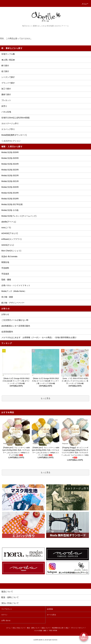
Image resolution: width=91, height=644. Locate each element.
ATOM (55, 631)
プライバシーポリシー (78, 628)
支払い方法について (19, 628)
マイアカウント (7, 609)
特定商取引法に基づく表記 (60, 628)
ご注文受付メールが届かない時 (15, 320)
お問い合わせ (6, 620)
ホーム (8, 628)
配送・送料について (33, 628)
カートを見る (51, 615)
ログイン (4, 615)
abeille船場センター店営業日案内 (16, 326)
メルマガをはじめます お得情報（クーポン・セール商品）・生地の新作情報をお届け (39, 337)
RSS (51, 631)
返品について (46, 628)
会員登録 (50, 609)
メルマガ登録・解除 (40, 631)
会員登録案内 (7, 332)
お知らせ (5, 314)
